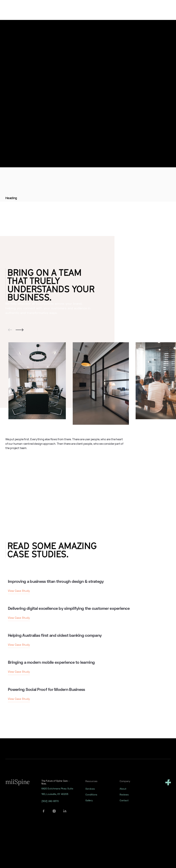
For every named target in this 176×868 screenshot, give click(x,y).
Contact (124, 804)
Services (90, 792)
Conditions (91, 798)
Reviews (124, 798)
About (123, 792)
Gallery (89, 804)
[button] (10, 333)
